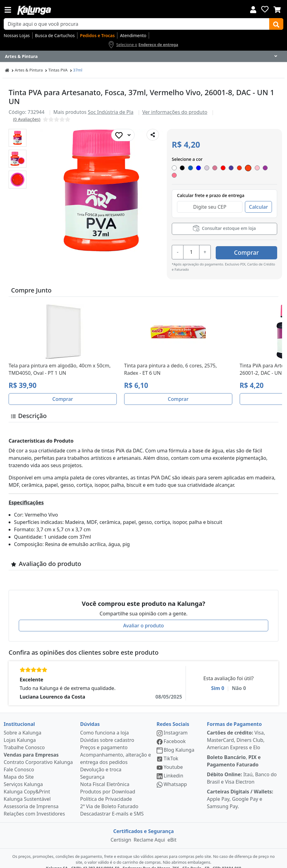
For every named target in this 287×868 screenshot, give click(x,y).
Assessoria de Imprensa (31, 798)
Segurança (92, 769)
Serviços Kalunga (23, 776)
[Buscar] (276, 24)
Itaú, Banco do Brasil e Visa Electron (242, 770)
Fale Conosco (19, 761)
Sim (218, 680)
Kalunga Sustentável (27, 791)
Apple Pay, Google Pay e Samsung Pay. (240, 791)
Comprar (247, 245)
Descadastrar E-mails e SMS (112, 806)
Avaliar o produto (144, 618)
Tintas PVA (58, 70)
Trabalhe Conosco (24, 739)
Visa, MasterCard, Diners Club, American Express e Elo (236, 732)
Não (239, 680)
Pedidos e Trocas (97, 35)
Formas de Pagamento (234, 716)
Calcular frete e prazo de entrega (211, 189)
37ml (78, 70)
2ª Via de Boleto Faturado (109, 798)
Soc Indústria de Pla (111, 112)
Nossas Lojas (17, 35)
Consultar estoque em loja (224, 222)
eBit (172, 832)
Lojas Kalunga (20, 732)
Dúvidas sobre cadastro (107, 732)
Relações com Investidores (34, 806)
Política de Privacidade (106, 791)
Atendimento (133, 35)
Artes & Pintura (29, 70)
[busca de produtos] (137, 24)
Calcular (258, 200)
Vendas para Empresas (31, 747)
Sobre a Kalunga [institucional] (23, 725)
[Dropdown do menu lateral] (143, 56)
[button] (18, 138)
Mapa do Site (19, 769)
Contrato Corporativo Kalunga (38, 754)
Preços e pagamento (104, 739)
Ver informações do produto (175, 112)
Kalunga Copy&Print (27, 784)
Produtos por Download (108, 784)
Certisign (121, 832)
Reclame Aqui (149, 832)
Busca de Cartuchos (55, 35)
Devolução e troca (101, 761)
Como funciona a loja (104, 725)
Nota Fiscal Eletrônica (105, 776)
